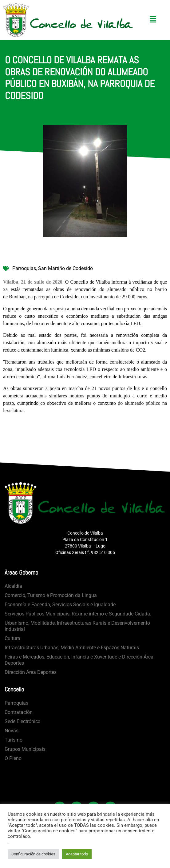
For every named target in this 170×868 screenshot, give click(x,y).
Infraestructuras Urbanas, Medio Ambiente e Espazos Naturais (72, 648)
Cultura (12, 638)
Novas (12, 731)
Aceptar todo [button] (77, 854)
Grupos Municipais (25, 749)
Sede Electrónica (23, 721)
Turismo (14, 740)
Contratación (19, 712)
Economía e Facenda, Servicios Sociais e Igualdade (60, 605)
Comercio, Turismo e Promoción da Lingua (51, 595)
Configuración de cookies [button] (33, 854)
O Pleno (13, 758)
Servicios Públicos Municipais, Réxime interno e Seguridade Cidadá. (78, 614)
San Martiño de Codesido (65, 268)
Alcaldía (13, 586)
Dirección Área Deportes (31, 672)
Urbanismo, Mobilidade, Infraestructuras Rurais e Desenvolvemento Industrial (77, 626)
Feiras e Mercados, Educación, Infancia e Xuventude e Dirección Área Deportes (79, 660)
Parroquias (24, 268)
